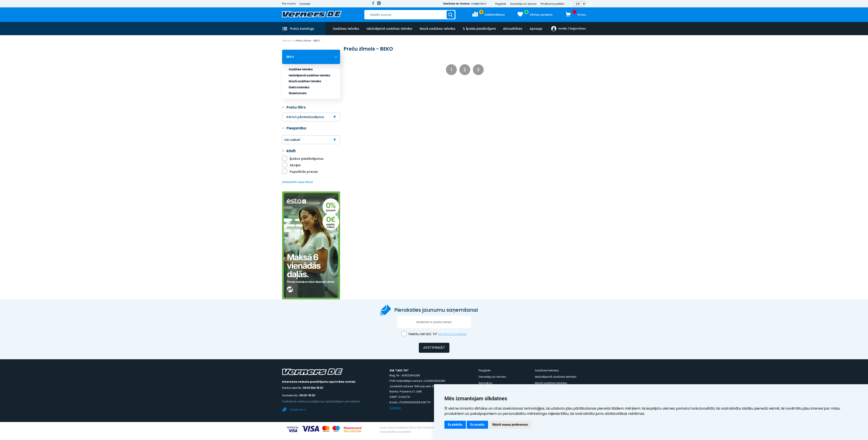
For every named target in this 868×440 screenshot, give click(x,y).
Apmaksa (485, 383)
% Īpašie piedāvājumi (478, 28)
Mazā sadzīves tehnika (437, 28)
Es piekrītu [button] (455, 425)
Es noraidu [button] (477, 425)
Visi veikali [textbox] (292, 140)
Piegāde (501, 4)
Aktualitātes (512, 28)
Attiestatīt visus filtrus (298, 182)
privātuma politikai (452, 334)
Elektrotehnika (299, 87)
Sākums (287, 41)
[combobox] (311, 117)
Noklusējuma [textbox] (314, 117)
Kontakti (305, 4)
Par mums (289, 4)
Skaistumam (298, 93)
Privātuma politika (552, 4)
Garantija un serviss (523, 4)
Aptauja (535, 28)
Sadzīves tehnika (346, 28)
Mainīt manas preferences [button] (510, 425)
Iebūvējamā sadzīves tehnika (389, 28)
